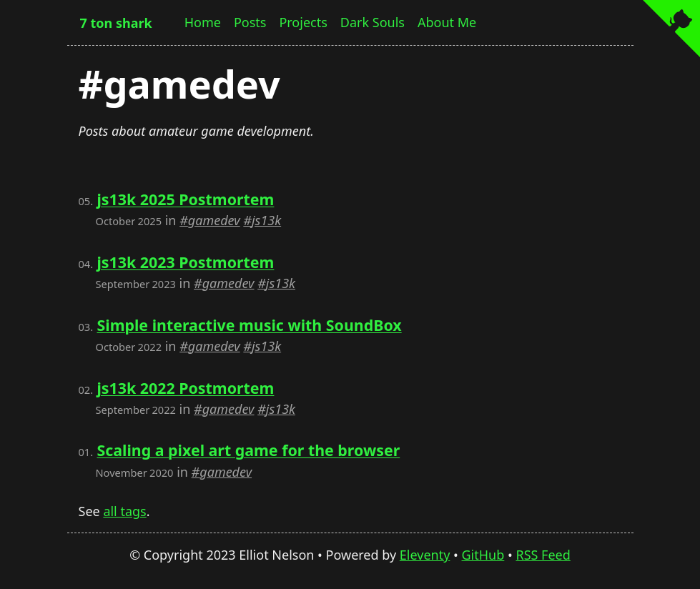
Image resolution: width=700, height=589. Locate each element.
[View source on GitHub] (671, 30)
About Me (447, 22)
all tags (124, 511)
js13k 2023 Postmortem (185, 262)
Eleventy (425, 555)
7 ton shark (116, 23)
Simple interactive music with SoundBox (249, 325)
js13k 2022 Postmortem (185, 388)
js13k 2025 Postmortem (185, 199)
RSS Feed (543, 555)
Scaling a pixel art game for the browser (248, 450)
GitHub (483, 555)
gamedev (214, 220)
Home (203, 22)
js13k (266, 220)
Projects (303, 22)
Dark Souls (373, 22)
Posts (250, 22)
